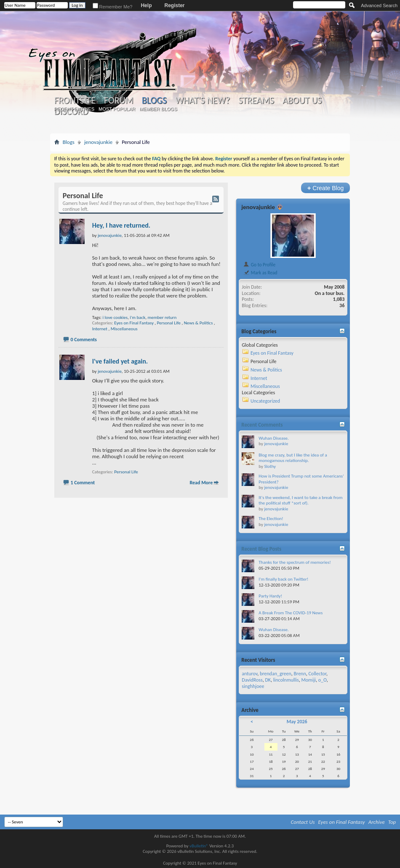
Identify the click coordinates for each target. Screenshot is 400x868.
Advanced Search (379, 5)
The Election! (271, 519)
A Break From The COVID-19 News (291, 613)
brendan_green (276, 674)
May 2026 (297, 722)
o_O (323, 680)
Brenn (300, 674)
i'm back (137, 317)
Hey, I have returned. (121, 225)
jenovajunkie (98, 142)
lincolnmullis (286, 680)
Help (146, 5)
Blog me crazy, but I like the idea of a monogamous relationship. (293, 458)
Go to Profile (259, 265)
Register (174, 5)
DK (268, 680)
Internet (100, 329)
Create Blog (326, 188)
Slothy (270, 466)
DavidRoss (252, 680)
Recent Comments (262, 425)
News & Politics (198, 323)
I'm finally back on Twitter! (283, 579)
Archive (377, 822)
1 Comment (83, 483)
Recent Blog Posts (261, 549)
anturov (249, 674)
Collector (317, 674)
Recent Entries (74, 109)
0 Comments (83, 340)
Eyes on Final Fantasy (134, 323)
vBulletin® (199, 846)
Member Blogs (158, 109)
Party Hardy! (270, 596)
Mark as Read (260, 273)
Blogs (154, 100)
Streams (256, 101)
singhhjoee (253, 686)
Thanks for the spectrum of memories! (295, 562)
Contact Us (303, 822)
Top (392, 822)
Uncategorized (265, 401)
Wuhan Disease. (273, 438)
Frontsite (75, 101)
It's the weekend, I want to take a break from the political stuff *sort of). (300, 500)
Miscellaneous (124, 329)
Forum (119, 101)
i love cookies (115, 317)
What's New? (203, 101)
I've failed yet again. (120, 361)
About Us (302, 101)
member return (162, 317)
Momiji (308, 680)
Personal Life (169, 323)
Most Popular (117, 109)
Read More (201, 483)
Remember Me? (113, 7)
